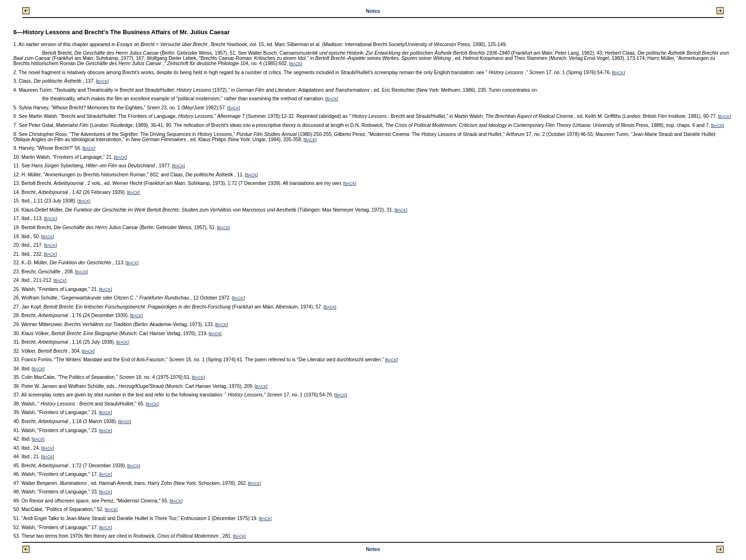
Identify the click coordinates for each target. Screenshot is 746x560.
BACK (295, 64)
